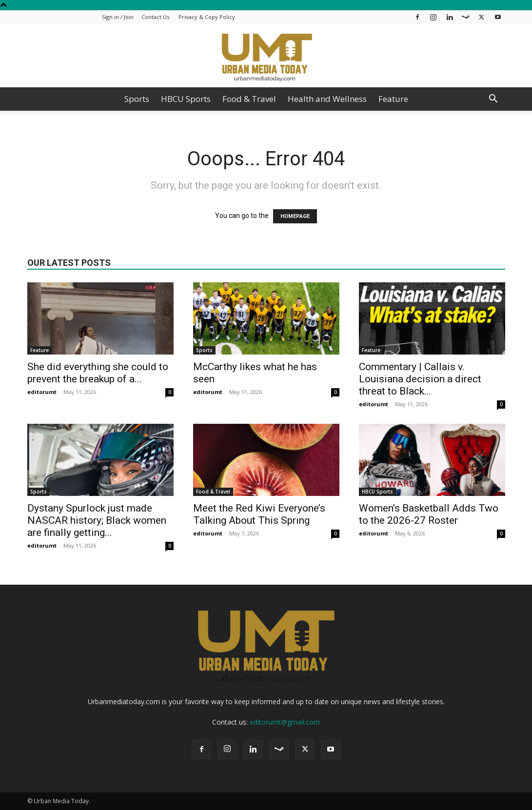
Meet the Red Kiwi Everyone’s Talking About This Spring (259, 514)
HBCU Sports (186, 99)
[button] (493, 100)
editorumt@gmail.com (285, 722)
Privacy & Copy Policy (207, 17)
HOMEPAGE (295, 216)
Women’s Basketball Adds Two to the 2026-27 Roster (429, 514)
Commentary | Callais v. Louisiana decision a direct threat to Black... (420, 379)
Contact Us (155, 17)
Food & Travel (249, 99)
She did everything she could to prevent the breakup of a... (98, 373)
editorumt (42, 392)
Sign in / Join (118, 17)
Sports (137, 99)
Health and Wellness (327, 99)
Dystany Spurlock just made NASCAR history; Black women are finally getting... (97, 520)
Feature (393, 99)
